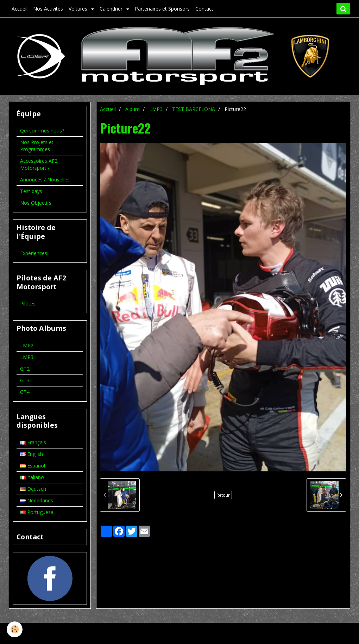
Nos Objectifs (36, 203)
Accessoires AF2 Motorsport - (39, 164)
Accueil (20, 9)
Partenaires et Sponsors (162, 9)
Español (33, 466)
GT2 (25, 369)
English (32, 454)
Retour (223, 495)
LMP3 (156, 109)
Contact (204, 9)
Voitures (79, 9)
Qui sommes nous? (42, 131)
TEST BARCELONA (194, 109)
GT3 (25, 380)
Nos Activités (48, 9)
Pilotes (28, 304)
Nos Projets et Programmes (37, 146)
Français (33, 442)
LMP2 (27, 345)
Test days (31, 191)
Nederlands (37, 500)
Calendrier (112, 9)
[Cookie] (15, 629)
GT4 (25, 392)
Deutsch (33, 489)
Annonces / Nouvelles (45, 179)
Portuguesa (37, 512)
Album (133, 109)
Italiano (32, 477)
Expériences (34, 253)
